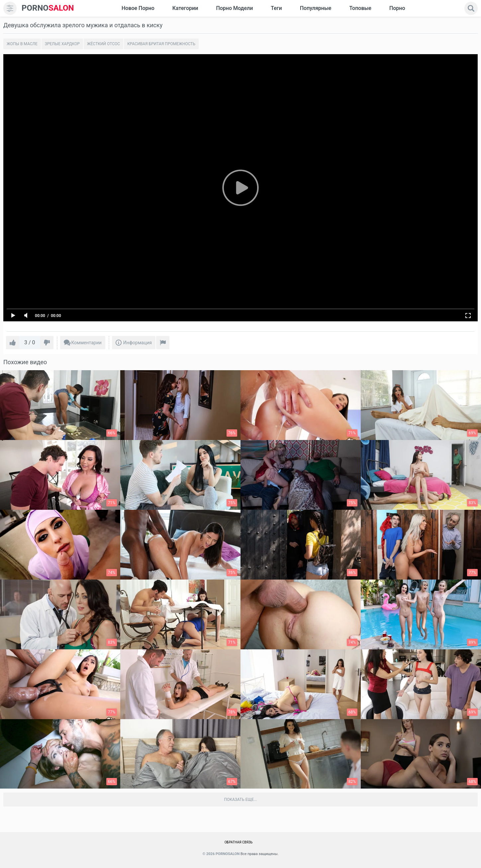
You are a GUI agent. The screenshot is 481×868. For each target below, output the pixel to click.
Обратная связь (239, 842)
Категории (185, 8)
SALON (48, 8)
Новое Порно (138, 8)
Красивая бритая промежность (161, 44)
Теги (276, 8)
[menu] (10, 8)
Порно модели (234, 8)
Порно (397, 8)
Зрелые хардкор (62, 44)
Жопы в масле (22, 44)
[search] (471, 8)
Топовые (360, 8)
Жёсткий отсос (103, 44)
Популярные (316, 8)
